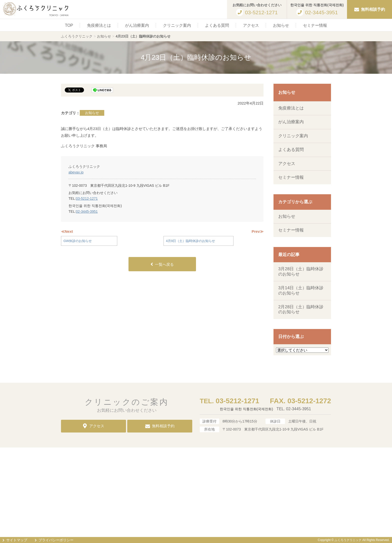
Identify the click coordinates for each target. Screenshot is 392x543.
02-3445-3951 (87, 211)
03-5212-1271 (87, 198)
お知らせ (281, 25)
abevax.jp (76, 172)
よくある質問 (217, 25)
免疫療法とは (99, 25)
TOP (69, 25)
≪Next (67, 231)
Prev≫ (257, 231)
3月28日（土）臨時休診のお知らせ (301, 271)
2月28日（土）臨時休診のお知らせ (301, 309)
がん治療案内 (137, 25)
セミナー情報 (315, 25)
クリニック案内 (177, 25)
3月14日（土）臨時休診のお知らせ (301, 290)
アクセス (251, 25)
